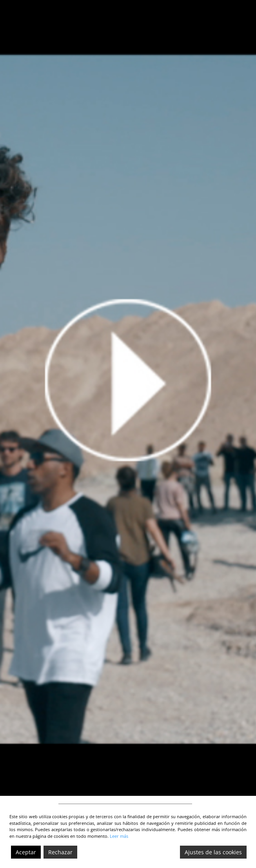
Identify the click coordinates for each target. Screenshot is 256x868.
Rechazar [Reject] (60, 852)
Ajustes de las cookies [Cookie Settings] (213, 852)
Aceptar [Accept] (26, 852)
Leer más (119, 836)
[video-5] (128, 398)
